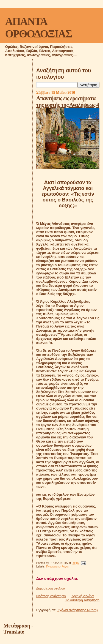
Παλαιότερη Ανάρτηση (82, 600)
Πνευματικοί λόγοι (57, 567)
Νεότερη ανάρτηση (51, 596)
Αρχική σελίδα (83, 596)
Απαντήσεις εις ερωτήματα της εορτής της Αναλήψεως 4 (68, 101)
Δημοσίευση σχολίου (51, 588)
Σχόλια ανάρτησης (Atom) (78, 610)
